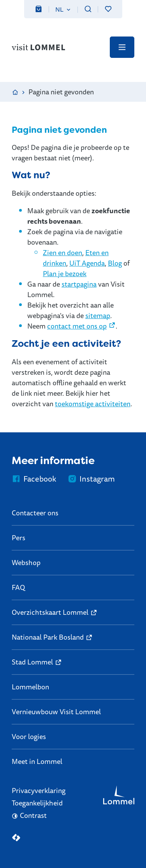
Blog (115, 263)
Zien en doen (62, 252)
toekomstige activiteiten (93, 404)
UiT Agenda (87, 263)
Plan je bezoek (65, 273)
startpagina (79, 284)
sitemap (98, 315)
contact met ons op (77, 326)
